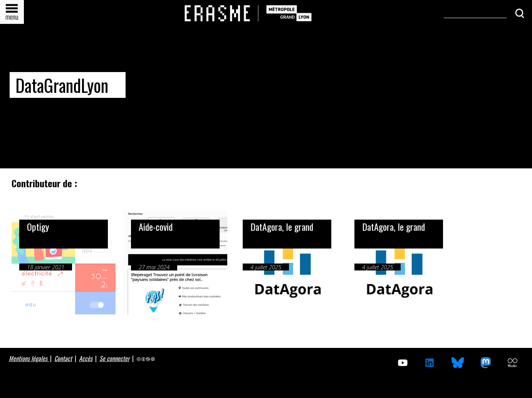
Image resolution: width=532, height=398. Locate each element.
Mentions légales (29, 358)
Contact (63, 358)
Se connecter (114, 358)
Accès (86, 358)
